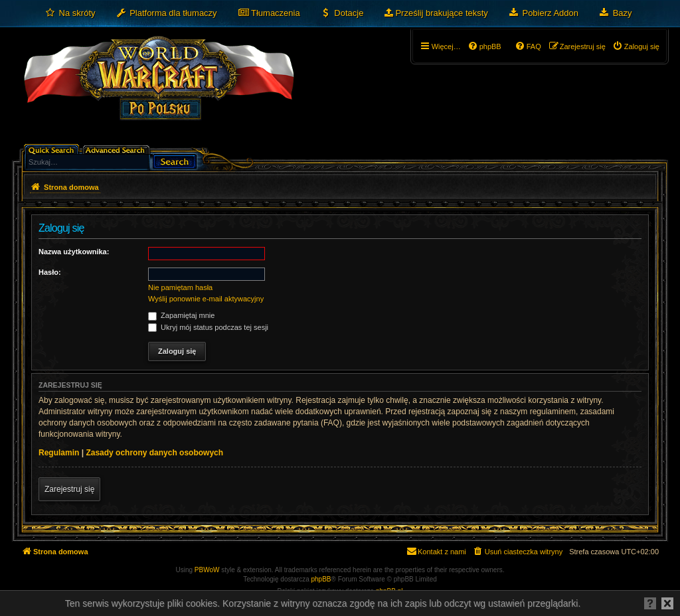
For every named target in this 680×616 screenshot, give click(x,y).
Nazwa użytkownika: (74, 252)
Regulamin (59, 453)
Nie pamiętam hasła (180, 287)
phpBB (321, 579)
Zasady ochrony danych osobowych (154, 453)
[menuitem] (70, 13)
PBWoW (207, 570)
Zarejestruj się (69, 489)
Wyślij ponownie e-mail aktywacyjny (206, 299)
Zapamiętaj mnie (181, 315)
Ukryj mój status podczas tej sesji (208, 327)
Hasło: (50, 272)
